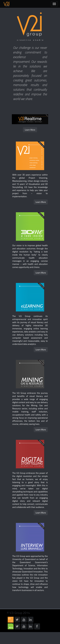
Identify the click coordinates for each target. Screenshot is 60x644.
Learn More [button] (30, 130)
